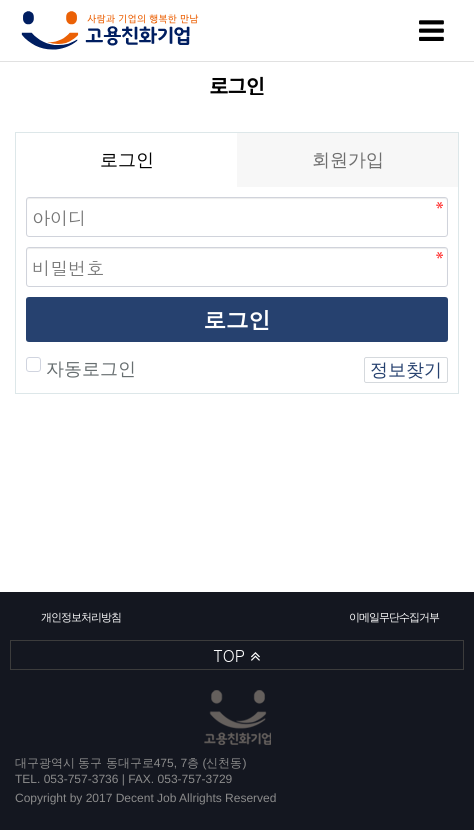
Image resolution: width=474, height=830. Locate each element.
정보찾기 (406, 370)
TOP (237, 655)
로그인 (237, 319)
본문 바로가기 (0, 0)
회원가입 (348, 160)
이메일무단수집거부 (393, 617)
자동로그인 (88, 369)
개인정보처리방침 (81, 617)
